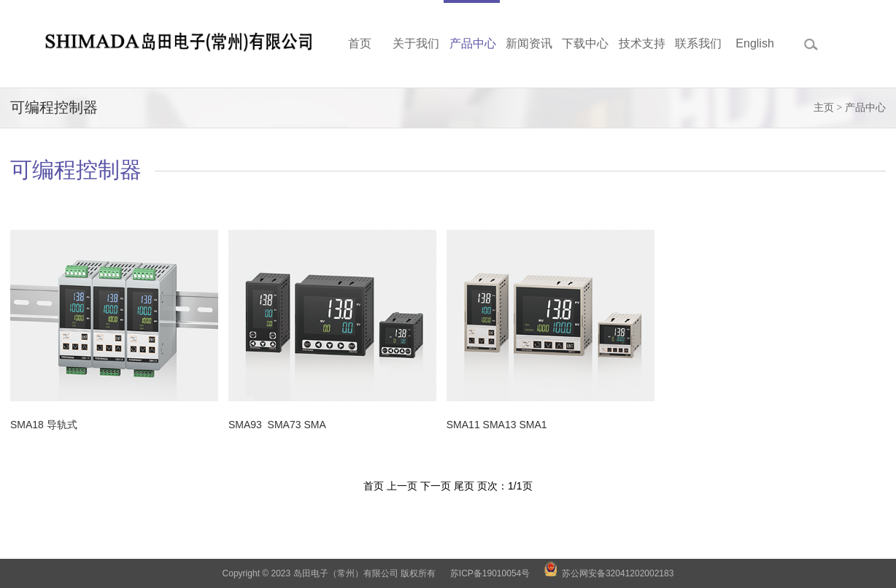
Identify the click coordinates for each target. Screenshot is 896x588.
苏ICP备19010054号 (490, 573)
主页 (824, 108)
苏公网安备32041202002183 (618, 573)
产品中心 (865, 108)
